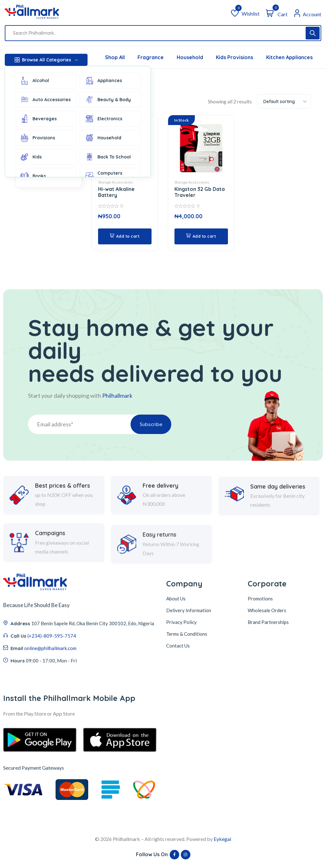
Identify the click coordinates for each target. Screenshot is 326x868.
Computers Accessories (104, 176)
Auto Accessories (45, 100)
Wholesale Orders (267, 611)
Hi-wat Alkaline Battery (116, 192)
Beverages (38, 119)
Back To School (108, 157)
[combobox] (284, 101)
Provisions (37, 138)
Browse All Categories (46, 60)
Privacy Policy (181, 623)
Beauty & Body (108, 100)
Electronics (103, 119)
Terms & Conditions (187, 635)
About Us (176, 599)
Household (103, 138)
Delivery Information (189, 611)
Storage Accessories (116, 182)
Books (33, 176)
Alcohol (34, 80)
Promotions (260, 599)
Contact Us (178, 647)
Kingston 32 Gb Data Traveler (200, 192)
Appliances (103, 80)
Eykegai (222, 840)
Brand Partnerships (268, 623)
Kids (31, 157)
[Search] (313, 33)
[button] (125, 237)
